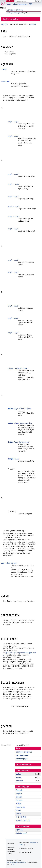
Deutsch (19, 790)
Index (9, 4)
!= (13, 206)
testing (19, 777)
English (19, 794)
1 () (19, 830)
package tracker (22, 755)
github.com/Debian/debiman (16, 862)
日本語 (18, 804)
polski (18, 810)
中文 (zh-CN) (21, 817)
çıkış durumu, (9, 563)
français (19, 800)
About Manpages (20, 4)
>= (13, 216)
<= (13, 184)
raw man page (22, 759)
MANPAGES (10, 1)
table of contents (24, 764)
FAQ (31, 4)
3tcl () (21, 833)
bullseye (10, 13)
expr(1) (4, 24)
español (19, 797)
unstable (19, 781)
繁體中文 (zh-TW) (23, 820)
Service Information (15, 10)
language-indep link (24, 752)
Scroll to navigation (11, 19)
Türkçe (18, 814)
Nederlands (20, 807)
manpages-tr (18, 13)
